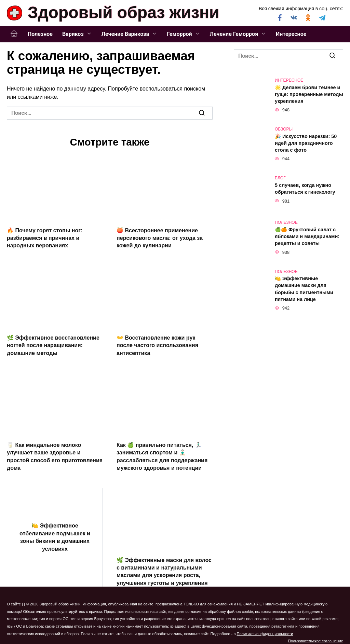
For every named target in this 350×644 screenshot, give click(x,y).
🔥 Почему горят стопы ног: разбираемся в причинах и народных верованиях (45, 238)
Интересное (291, 34)
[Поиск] (202, 113)
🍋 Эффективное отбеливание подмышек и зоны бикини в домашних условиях (55, 537)
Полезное (40, 34)
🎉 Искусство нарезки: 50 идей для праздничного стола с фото (306, 143)
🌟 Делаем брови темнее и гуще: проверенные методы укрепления (309, 94)
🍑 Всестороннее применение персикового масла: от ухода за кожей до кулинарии (160, 238)
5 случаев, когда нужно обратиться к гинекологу (305, 189)
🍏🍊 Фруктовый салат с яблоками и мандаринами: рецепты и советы (307, 236)
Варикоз (73, 34)
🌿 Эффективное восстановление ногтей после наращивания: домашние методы (53, 345)
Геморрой (179, 34)
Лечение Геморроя (234, 34)
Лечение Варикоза (125, 34)
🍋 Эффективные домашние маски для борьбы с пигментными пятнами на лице (304, 289)
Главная (14, 34)
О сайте (14, 604)
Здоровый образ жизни (124, 12)
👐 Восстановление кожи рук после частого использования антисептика (157, 345)
